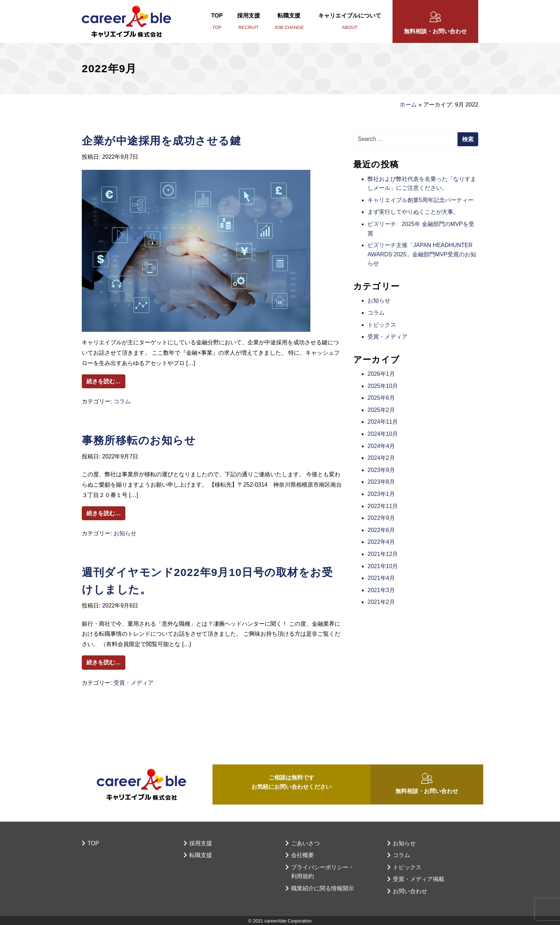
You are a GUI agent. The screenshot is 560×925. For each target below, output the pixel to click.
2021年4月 (381, 578)
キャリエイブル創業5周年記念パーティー (421, 200)
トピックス (382, 325)
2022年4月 (381, 542)
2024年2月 (381, 458)
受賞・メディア (134, 683)
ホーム (408, 105)
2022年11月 (383, 506)
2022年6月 (381, 530)
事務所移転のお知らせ (139, 440)
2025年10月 (383, 386)
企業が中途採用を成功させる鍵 (161, 141)
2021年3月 (381, 590)
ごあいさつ (305, 843)
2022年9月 (381, 518)
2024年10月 (383, 434)
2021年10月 (383, 566)
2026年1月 (381, 374)
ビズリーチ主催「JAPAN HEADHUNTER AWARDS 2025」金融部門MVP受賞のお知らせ (422, 254)
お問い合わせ (410, 891)
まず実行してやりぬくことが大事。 (413, 212)
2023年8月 (381, 482)
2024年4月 (381, 446)
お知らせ (125, 533)
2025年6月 (381, 398)
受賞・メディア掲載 (419, 879)
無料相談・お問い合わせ (435, 31)
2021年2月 (381, 602)
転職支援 (289, 22)
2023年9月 (381, 470)
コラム (122, 401)
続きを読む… (106, 380)
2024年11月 (383, 422)
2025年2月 (381, 410)
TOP (217, 22)
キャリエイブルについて (350, 22)
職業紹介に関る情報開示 (322, 888)
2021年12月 (383, 554)
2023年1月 (381, 494)
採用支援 (249, 22)
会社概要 (302, 855)
